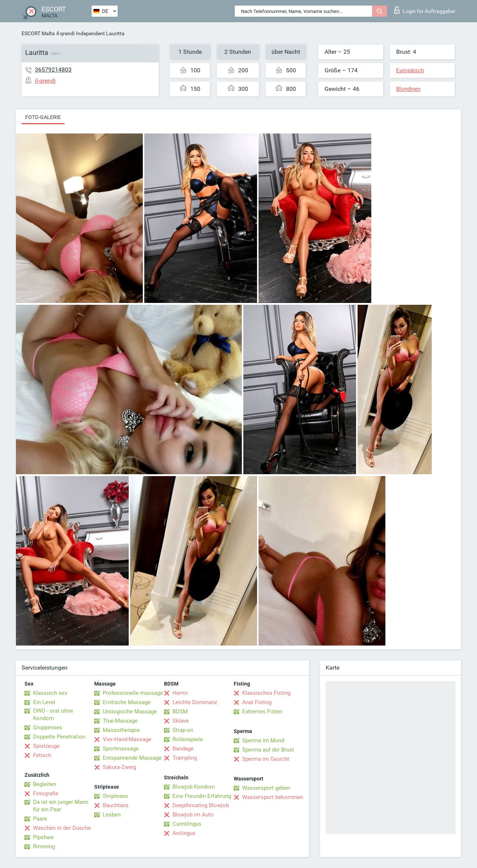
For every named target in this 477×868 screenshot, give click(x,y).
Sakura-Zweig (119, 767)
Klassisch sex (50, 693)
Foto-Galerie (43, 117)
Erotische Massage (127, 702)
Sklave (181, 721)
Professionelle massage (133, 693)
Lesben (112, 815)
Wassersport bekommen (273, 797)
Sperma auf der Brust (268, 750)
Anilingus (184, 833)
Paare (40, 819)
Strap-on (183, 730)
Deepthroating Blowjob (201, 805)
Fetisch (42, 755)
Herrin (180, 693)
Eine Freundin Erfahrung (202, 796)
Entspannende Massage (132, 758)
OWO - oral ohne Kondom (53, 714)
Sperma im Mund (263, 740)
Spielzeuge (46, 746)
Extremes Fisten (262, 712)
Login (425, 10)
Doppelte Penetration (59, 737)
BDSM (180, 712)
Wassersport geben (266, 788)
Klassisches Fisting (266, 693)
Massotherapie (121, 730)
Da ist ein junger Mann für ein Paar (61, 806)
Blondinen (408, 89)
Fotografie (46, 793)
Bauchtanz (116, 805)
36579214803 (53, 70)
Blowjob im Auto (193, 815)
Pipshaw (43, 837)
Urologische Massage (130, 712)
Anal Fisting (257, 702)
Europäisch (410, 70)
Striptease (115, 796)
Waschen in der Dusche (62, 828)
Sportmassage (121, 749)
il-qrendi (65, 33)
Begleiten (45, 784)
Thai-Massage (120, 721)
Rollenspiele (188, 739)
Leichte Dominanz (195, 702)
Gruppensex (47, 727)
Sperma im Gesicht (266, 759)
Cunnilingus (187, 824)
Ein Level (44, 702)
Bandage (183, 749)
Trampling (185, 758)
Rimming (44, 846)
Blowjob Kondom (194, 787)
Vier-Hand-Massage (127, 739)
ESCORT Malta (38, 33)
